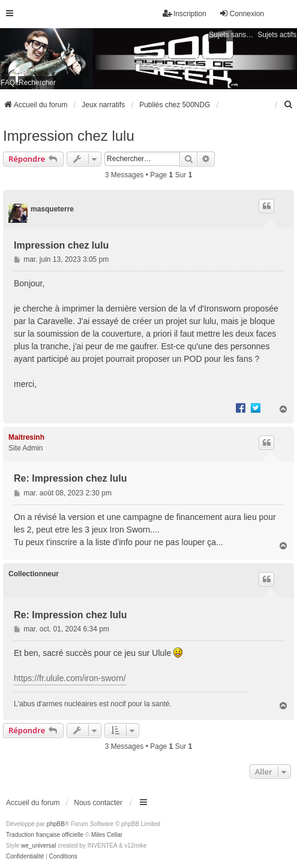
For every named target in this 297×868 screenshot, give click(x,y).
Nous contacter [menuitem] (98, 803)
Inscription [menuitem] (184, 13)
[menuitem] (289, 105)
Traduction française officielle (45, 835)
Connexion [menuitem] (241, 13)
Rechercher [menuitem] (37, 83)
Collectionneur (34, 574)
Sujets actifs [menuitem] (277, 35)
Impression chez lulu (69, 136)
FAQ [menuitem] (8, 83)
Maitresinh (26, 437)
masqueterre (52, 209)
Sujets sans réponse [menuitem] (232, 35)
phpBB (56, 824)
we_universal (38, 846)
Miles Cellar (107, 835)
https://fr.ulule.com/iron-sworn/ (70, 678)
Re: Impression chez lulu (70, 478)
